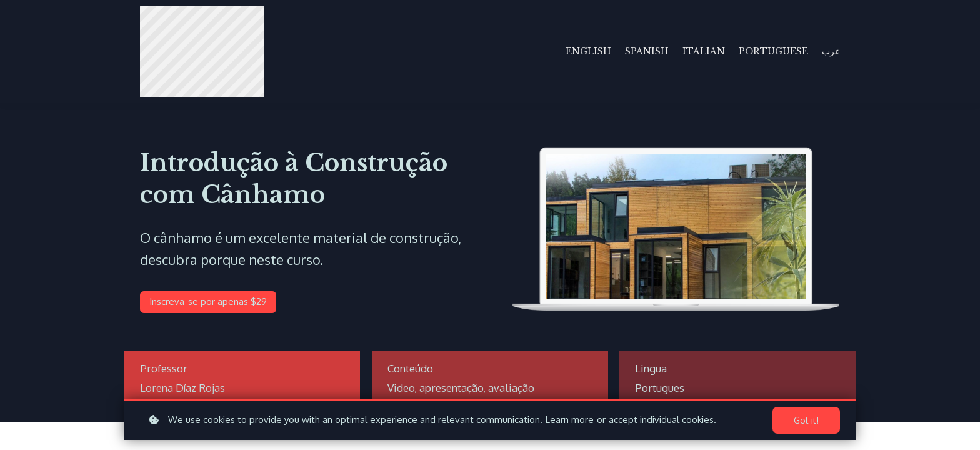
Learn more (570, 420)
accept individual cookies (661, 420)
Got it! (806, 420)
